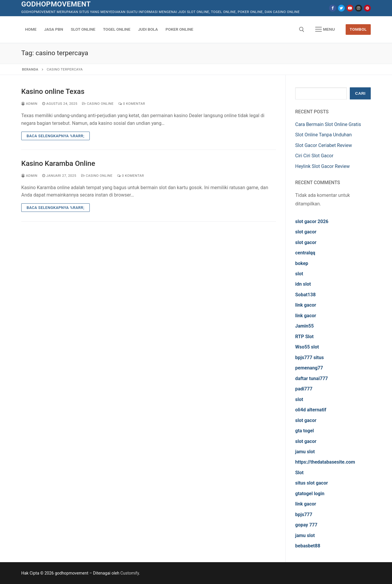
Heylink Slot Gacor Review (322, 166)
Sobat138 (305, 295)
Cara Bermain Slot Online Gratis (328, 124)
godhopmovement (56, 4)
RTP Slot (304, 337)
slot (299, 274)
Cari (360, 93)
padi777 (304, 389)
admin (29, 104)
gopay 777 (306, 525)
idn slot (303, 284)
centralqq (305, 253)
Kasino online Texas (53, 91)
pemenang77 (309, 368)
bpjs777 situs (309, 358)
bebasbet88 (308, 546)
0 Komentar (132, 104)
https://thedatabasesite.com (325, 462)
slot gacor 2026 (312, 221)
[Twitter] (341, 8)
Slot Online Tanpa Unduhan (324, 135)
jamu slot (305, 452)
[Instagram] (358, 8)
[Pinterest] (367, 8)
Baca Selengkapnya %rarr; (55, 136)
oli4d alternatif (311, 410)
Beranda (30, 69)
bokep (302, 263)
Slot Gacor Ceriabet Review (324, 145)
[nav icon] (325, 30)
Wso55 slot (307, 347)
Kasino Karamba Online (58, 163)
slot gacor (306, 232)
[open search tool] (302, 30)
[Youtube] (350, 8)
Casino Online (98, 104)
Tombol (358, 29)
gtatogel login (310, 494)
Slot (299, 473)
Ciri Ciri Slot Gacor (314, 156)
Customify (130, 573)
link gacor (306, 305)
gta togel (304, 431)
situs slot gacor (312, 483)
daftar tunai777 (312, 378)
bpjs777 (304, 515)
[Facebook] (333, 8)
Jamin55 (304, 326)
